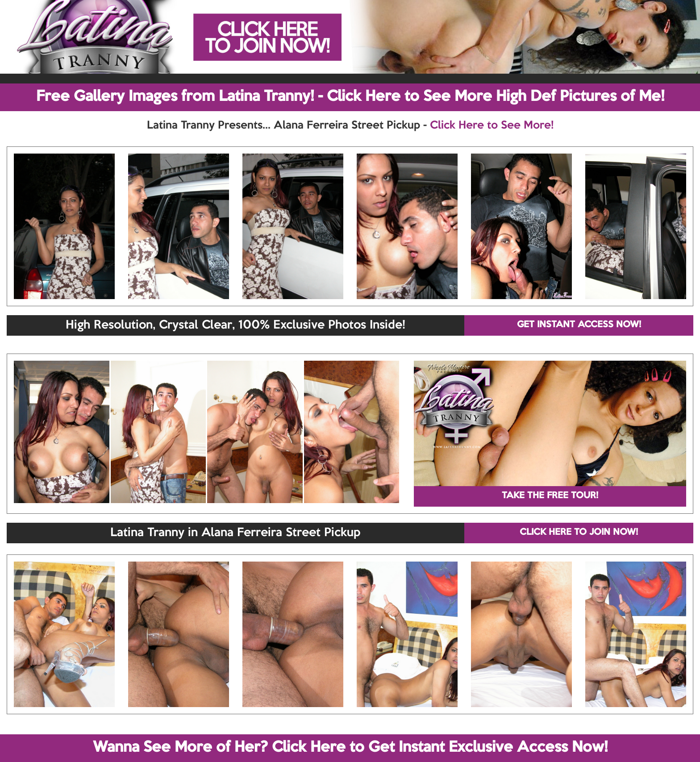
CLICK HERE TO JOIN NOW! (579, 533)
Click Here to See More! (492, 125)
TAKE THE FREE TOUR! (550, 496)
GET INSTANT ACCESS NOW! (579, 325)
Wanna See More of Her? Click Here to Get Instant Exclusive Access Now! (350, 748)
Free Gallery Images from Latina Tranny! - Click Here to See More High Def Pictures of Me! (350, 97)
